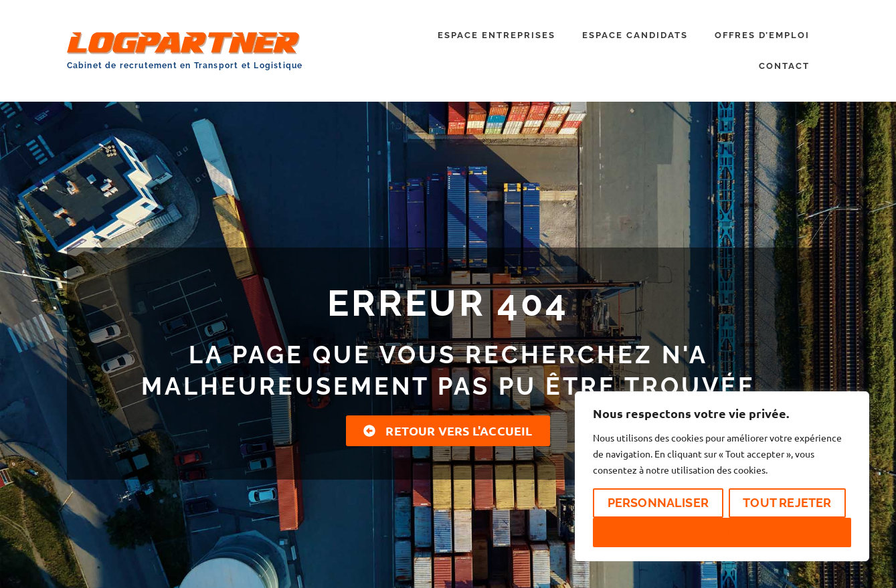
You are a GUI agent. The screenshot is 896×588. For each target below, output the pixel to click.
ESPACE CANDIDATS (635, 35)
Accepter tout (722, 532)
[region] (722, 476)
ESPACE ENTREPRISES (497, 35)
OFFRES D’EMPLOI (762, 35)
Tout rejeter (787, 503)
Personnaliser (658, 503)
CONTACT (784, 66)
